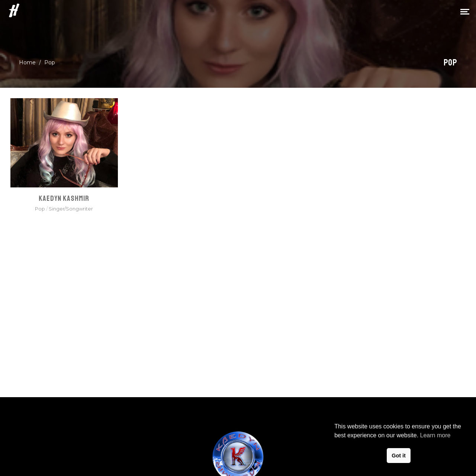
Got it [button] (399, 456)
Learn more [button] (435, 435)
